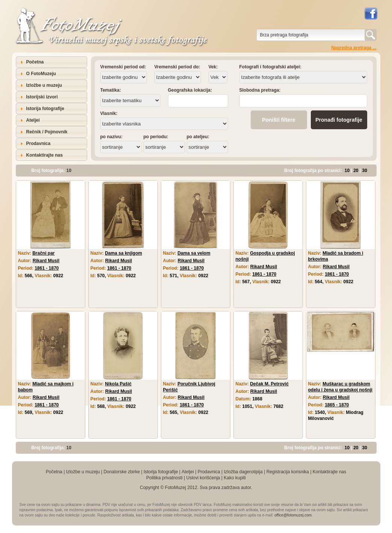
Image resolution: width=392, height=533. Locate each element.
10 (347, 171)
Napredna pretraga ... (354, 48)
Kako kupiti (235, 478)
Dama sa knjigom (123, 253)
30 (365, 171)
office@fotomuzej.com (293, 515)
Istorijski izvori (42, 97)
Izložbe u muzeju (44, 85)
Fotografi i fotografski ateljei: (270, 67)
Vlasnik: (109, 113)
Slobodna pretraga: (260, 90)
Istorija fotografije (45, 109)
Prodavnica (39, 143)
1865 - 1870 (337, 405)
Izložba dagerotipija (243, 472)
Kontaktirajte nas (45, 155)
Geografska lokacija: (190, 90)
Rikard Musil (46, 261)
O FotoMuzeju (41, 74)
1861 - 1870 (47, 268)
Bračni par (43, 253)
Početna (35, 62)
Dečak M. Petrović (269, 384)
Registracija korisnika (288, 472)
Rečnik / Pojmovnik (47, 132)
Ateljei (33, 120)
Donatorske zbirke (122, 472)
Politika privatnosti (164, 478)
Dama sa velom (194, 253)
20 (356, 171)
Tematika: (111, 90)
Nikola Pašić (118, 384)
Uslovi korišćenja (203, 478)
